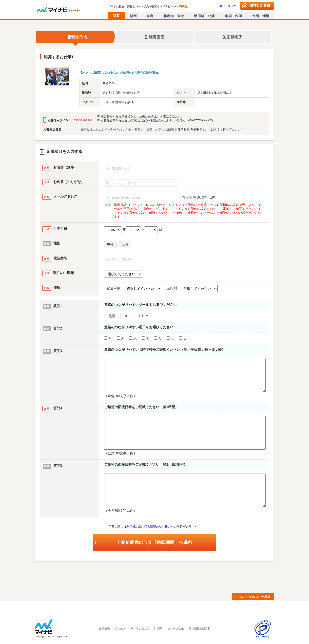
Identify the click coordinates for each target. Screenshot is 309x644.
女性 (125, 245)
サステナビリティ (141, 628)
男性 (110, 245)
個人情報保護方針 (200, 628)
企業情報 (104, 628)
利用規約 (132, 527)
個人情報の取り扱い (157, 527)
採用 (160, 628)
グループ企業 (176, 628)
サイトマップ (228, 6)
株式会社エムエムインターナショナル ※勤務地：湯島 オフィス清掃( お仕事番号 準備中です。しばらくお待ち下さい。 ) (161, 129)
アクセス (120, 628)
